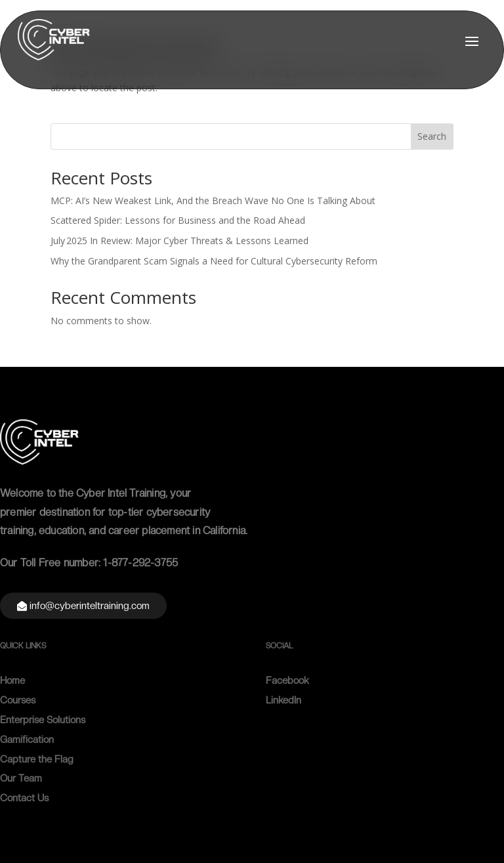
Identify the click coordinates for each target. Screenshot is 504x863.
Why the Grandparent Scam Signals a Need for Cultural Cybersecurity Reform (214, 261)
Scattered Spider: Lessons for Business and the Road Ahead (178, 220)
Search (432, 136)
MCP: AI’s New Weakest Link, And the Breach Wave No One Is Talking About (213, 200)
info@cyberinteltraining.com (90, 606)
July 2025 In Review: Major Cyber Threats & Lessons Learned (179, 241)
